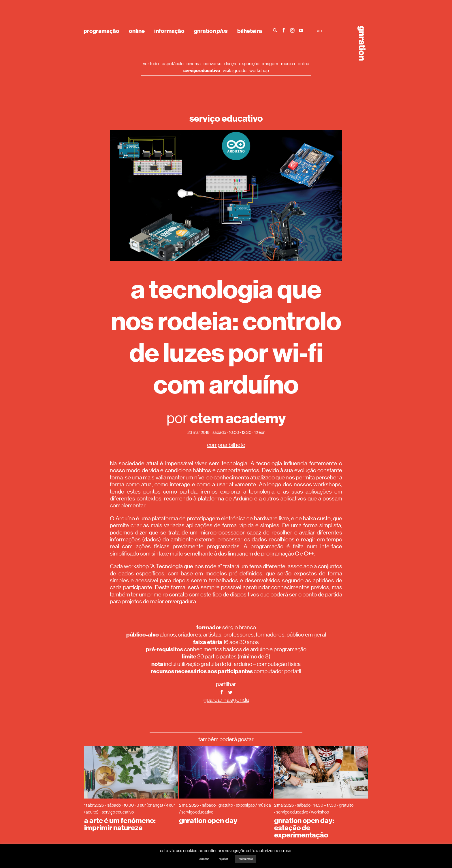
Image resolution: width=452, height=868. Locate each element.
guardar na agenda (226, 700)
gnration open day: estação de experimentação (304, 828)
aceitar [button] (204, 859)
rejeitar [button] (224, 859)
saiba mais (246, 859)
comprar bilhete (226, 445)
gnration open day (208, 821)
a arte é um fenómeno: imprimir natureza (120, 824)
